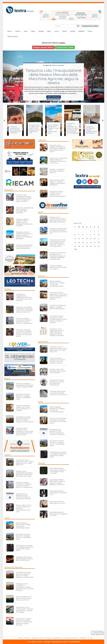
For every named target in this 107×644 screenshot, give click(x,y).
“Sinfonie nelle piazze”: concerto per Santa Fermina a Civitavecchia (58, 393)
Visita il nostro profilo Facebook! (88, 187)
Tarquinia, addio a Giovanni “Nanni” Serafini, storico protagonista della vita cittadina (24, 222)
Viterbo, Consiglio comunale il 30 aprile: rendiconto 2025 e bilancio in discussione (24, 321)
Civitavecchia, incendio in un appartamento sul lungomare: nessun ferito (25, 548)
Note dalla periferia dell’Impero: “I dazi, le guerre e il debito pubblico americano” (57, 482)
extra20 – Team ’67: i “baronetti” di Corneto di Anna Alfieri (58, 371)
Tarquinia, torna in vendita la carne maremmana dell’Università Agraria (58, 194)
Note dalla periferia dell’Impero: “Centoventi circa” (58, 493)
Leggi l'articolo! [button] (54, 97)
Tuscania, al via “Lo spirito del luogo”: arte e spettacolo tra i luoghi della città (34, 129)
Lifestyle (41, 31)
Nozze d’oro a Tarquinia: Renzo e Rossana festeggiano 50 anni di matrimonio (58, 161)
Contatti (73, 31)
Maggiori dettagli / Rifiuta (43, 47)
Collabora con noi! (37, 638)
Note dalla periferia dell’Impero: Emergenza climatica (58, 514)
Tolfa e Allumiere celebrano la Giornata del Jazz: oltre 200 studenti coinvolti (58, 361)
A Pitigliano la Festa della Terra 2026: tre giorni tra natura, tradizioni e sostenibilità (25, 419)
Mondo (65, 31)
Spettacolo (43, 342)
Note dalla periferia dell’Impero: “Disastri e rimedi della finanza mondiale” (58, 471)
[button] (10, 77)
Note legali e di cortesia (71, 638)
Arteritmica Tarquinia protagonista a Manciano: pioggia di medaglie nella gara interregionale (58, 256)
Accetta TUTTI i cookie (65, 47)
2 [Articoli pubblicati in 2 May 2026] (94, 231)
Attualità (8, 190)
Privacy (90, 31)
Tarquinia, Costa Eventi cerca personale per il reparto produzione (24, 247)
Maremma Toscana (13, 567)
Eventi (18, 31)
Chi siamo (27, 638)
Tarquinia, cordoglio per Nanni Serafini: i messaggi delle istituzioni (15, 130)
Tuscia (7, 455)
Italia (49, 31)
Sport (26, 31)
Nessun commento (58, 65)
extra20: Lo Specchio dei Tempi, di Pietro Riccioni (57, 171)
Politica (8, 289)
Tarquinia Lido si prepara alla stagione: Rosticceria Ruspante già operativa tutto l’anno (58, 148)
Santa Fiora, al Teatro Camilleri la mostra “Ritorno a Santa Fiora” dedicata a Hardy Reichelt (24, 622)
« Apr (75, 249)
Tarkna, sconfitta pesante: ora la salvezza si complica (58, 267)
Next (103, 120)
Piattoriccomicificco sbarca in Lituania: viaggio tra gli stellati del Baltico (57, 182)
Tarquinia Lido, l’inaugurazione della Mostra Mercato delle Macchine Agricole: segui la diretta (53, 77)
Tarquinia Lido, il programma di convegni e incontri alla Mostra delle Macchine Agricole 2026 (25, 431)
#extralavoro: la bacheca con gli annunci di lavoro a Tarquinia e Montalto (24, 496)
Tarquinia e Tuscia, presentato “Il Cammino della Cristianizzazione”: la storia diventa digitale (73, 128)
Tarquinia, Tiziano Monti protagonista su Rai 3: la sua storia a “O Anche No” (58, 231)
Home (20, 638)
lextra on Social (13, 36)
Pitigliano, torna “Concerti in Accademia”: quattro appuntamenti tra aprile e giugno (25, 587)
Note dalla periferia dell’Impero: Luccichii (57, 502)
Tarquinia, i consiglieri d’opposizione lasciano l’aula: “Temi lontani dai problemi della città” (24, 310)
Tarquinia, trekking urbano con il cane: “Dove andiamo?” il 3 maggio (23, 408)
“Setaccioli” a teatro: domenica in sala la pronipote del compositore (57, 382)
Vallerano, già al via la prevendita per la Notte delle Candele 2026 (24, 559)
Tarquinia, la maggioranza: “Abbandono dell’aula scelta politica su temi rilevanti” (24, 297)
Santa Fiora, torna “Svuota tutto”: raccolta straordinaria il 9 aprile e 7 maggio (24, 610)
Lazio (57, 31)
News (10, 31)
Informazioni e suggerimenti (53, 638)
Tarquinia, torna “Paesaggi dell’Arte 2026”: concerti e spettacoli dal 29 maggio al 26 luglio (57, 332)
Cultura (33, 31)
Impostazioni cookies (90, 26)
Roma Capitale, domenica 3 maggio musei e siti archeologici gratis (53, 129)
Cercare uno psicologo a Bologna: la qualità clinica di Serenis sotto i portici (58, 421)
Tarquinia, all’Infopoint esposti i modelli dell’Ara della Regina (92, 130)
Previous (4, 120)
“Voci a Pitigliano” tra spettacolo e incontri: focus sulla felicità (24, 598)
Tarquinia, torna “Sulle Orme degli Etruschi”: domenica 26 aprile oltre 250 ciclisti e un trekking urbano (58, 243)
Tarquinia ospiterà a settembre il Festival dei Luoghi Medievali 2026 (25, 385)
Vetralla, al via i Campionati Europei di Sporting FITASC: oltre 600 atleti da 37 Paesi (24, 474)
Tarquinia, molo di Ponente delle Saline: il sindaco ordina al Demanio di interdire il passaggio (24, 235)
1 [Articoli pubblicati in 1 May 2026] (90, 231)
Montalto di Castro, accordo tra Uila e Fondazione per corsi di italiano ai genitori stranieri (58, 319)
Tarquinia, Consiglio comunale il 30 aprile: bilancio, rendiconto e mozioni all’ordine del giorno (24, 333)
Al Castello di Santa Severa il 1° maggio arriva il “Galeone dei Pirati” (23, 397)
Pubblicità (81, 31)
